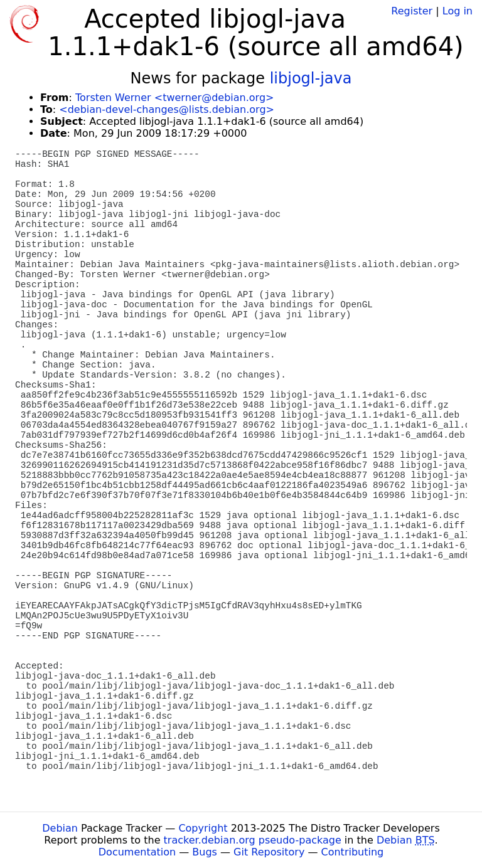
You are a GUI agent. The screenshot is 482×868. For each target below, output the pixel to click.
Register (412, 11)
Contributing (353, 852)
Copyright (203, 828)
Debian (60, 828)
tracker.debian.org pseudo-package (253, 840)
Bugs (205, 852)
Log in (458, 11)
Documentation (137, 852)
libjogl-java (311, 78)
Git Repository (269, 852)
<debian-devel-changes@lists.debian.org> (167, 109)
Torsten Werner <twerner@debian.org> (175, 98)
